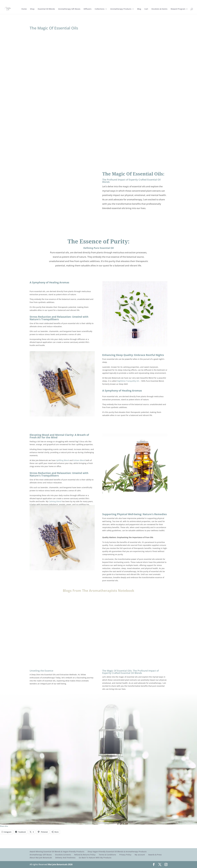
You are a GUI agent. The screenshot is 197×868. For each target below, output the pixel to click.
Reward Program (178, 9)
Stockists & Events (159, 9)
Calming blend (55, 501)
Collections (100, 9)
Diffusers (88, 9)
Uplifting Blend (62, 460)
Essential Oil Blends (46, 9)
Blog (139, 9)
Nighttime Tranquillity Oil (128, 381)
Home (24, 9)
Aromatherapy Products (121, 9)
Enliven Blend (79, 460)
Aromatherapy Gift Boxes (69, 9)
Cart (146, 9)
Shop (32, 9)
